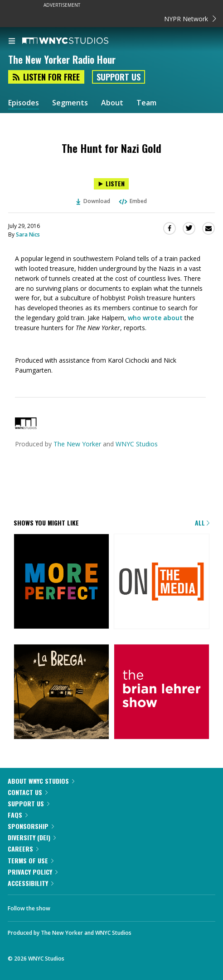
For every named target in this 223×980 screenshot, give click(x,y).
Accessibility (31, 883)
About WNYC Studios (41, 781)
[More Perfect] (61, 582)
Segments (70, 103)
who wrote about (156, 318)
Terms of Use (31, 860)
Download (93, 201)
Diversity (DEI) (32, 837)
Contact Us (28, 792)
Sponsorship (31, 826)
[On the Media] (162, 582)
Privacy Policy (33, 872)
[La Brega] (61, 692)
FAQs (18, 815)
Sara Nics (28, 234)
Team (146, 103)
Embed (132, 201)
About (112, 103)
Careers (23, 849)
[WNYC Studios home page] (77, 41)
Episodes (24, 103)
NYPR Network (190, 19)
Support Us (119, 77)
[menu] (12, 42)
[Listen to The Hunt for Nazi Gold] (111, 184)
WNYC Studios (137, 444)
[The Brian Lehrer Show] (162, 692)
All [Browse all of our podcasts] (202, 523)
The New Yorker (77, 444)
